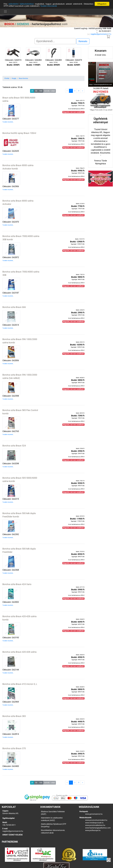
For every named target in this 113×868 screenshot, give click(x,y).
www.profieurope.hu (93, 830)
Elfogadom (102, 4)
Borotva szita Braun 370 (14, 748)
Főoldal (7, 78)
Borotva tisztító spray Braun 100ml (19, 133)
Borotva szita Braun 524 (14, 445)
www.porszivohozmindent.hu (96, 820)
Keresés (83, 41)
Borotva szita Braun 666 (14, 307)
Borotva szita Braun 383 (14, 716)
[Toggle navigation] (5, 11)
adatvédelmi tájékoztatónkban (21, 4)
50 (36, 91)
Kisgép (14, 78)
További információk (50, 6)
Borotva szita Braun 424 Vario (17, 584)
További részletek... (8, 122)
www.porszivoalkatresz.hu (95, 825)
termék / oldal (49, 91)
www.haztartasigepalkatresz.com (98, 828)
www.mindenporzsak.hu (94, 822)
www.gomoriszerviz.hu (94, 814)
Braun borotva (23, 78)
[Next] (83, 91)
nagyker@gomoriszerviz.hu (101, 34)
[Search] (55, 41)
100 (41, 91)
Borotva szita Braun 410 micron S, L (20, 684)
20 (32, 91)
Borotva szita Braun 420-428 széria (19, 652)
